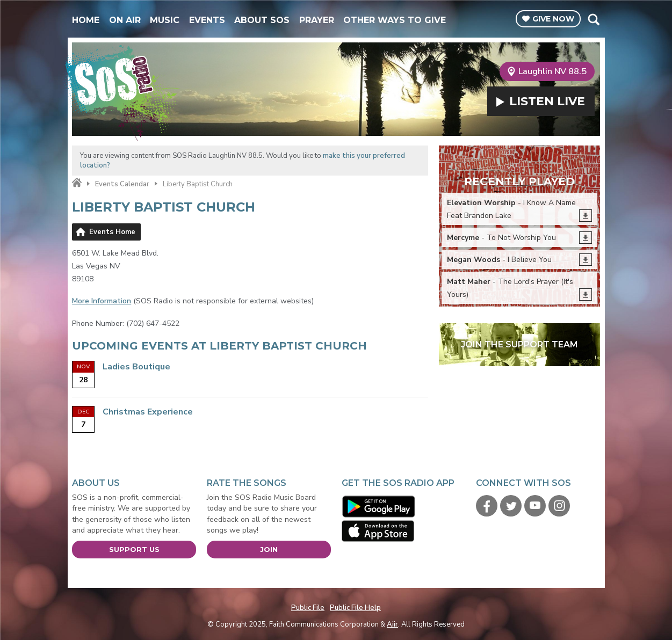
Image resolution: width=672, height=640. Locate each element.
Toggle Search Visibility (593, 19)
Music (165, 20)
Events (207, 20)
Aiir (392, 624)
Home (86, 20)
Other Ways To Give (395, 20)
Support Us (134, 549)
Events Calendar (122, 184)
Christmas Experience (148, 412)
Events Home (112, 232)
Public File (308, 608)
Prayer (317, 20)
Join (269, 549)
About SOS (262, 20)
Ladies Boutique (136, 367)
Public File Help (355, 608)
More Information (102, 301)
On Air (125, 20)
